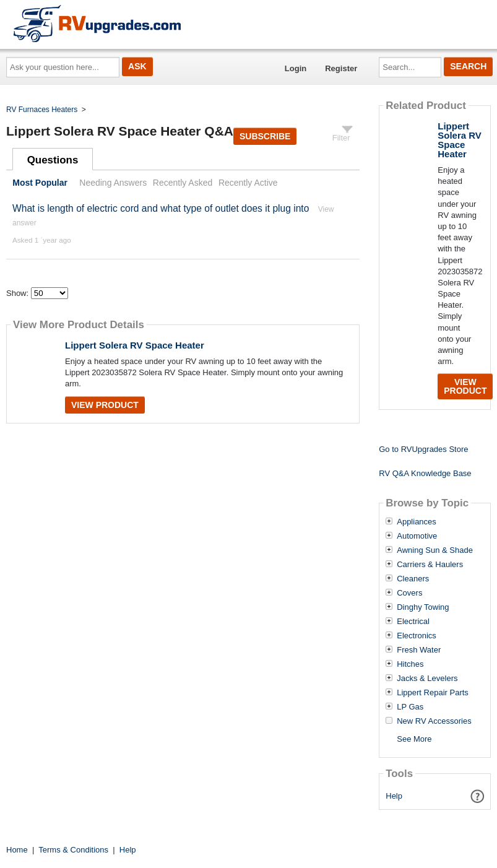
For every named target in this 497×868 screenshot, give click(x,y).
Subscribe (265, 136)
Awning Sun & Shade (435, 550)
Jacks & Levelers (427, 679)
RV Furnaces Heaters (42, 110)
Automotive (417, 536)
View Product (105, 405)
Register (341, 68)
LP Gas (410, 707)
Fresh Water (419, 650)
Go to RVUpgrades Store (423, 449)
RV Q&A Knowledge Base (425, 473)
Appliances (417, 522)
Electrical (413, 622)
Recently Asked (183, 183)
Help (394, 796)
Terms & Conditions (73, 850)
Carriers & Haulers (430, 565)
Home (17, 850)
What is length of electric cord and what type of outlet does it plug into (161, 208)
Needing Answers (113, 183)
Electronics (417, 636)
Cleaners (413, 579)
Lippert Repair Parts (433, 693)
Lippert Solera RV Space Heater (135, 345)
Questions (53, 160)
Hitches (410, 664)
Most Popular (40, 183)
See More (414, 739)
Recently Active (248, 183)
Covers (409, 593)
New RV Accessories (434, 721)
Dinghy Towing (423, 607)
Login (296, 68)
